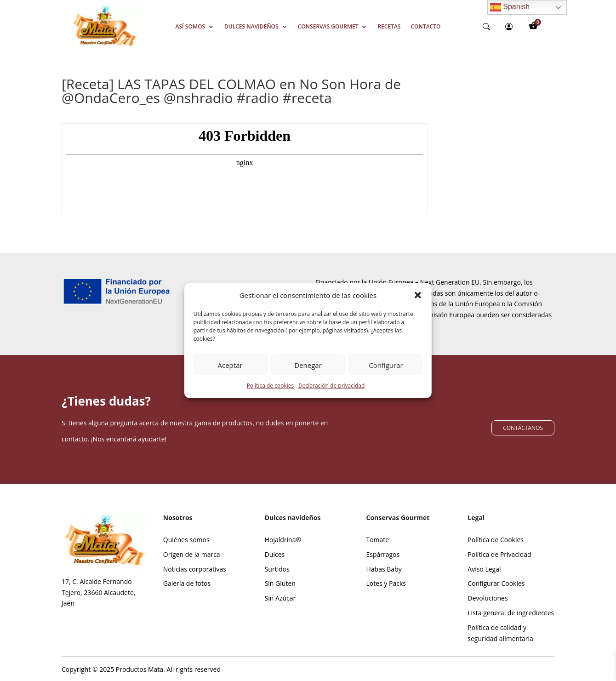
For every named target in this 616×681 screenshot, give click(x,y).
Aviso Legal (484, 569)
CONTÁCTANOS (523, 428)
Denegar (308, 370)
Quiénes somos (186, 540)
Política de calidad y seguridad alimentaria (500, 633)
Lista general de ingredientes (511, 613)
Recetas (389, 26)
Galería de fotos (187, 583)
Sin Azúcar (280, 598)
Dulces (275, 554)
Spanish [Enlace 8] (510, 7)
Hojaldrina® (283, 540)
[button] (418, 301)
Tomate (377, 540)
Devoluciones (488, 598)
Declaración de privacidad (331, 391)
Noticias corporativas (195, 569)
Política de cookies (271, 391)
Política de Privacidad (499, 554)
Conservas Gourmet (328, 26)
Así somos (190, 26)
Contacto (425, 26)
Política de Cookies (496, 540)
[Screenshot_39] (105, 46)
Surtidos (277, 569)
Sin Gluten (280, 583)
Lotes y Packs (386, 583)
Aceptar (230, 370)
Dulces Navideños (251, 26)
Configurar (386, 370)
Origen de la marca (192, 554)
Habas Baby (384, 569)
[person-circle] (509, 27)
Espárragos (383, 554)
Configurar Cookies (496, 583)
